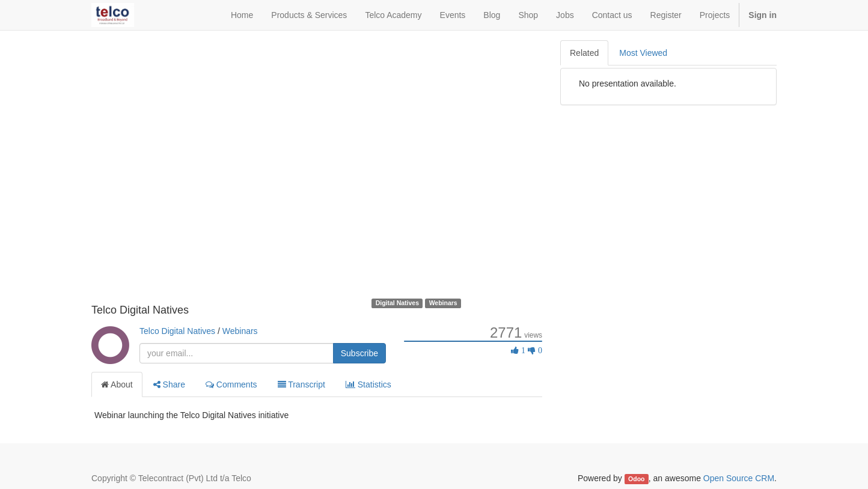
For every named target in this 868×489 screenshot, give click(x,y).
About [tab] (117, 384)
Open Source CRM (739, 478)
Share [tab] (169, 384)
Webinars (443, 303)
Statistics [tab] (368, 384)
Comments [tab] (231, 384)
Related (584, 53)
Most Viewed (643, 53)
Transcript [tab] (301, 384)
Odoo (636, 479)
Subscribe (359, 353)
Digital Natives (397, 303)
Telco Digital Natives (177, 331)
